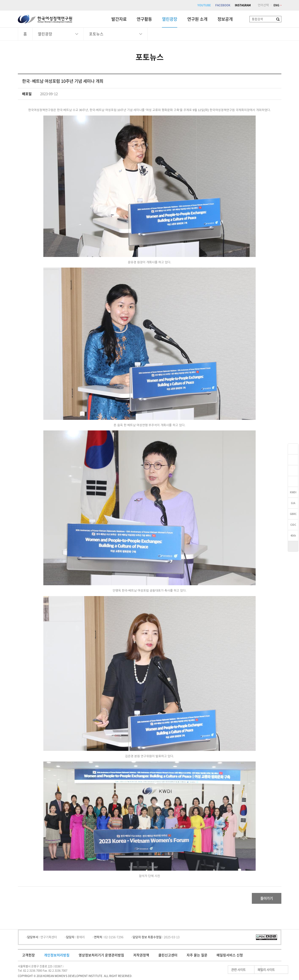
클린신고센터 (168, 957)
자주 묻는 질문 (197, 957)
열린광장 (170, 19)
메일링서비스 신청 (230, 957)
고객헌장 (28, 957)
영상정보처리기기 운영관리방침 (101, 957)
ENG (276, 5)
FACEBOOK (223, 5)
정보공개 (225, 19)
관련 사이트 (218, 972)
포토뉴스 (96, 34)
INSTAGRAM (243, 5)
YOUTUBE (204, 5)
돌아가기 (264, 899)
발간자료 (119, 19)
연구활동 (144, 19)
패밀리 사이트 (258, 972)
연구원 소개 (197, 19)
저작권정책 (141, 957)
